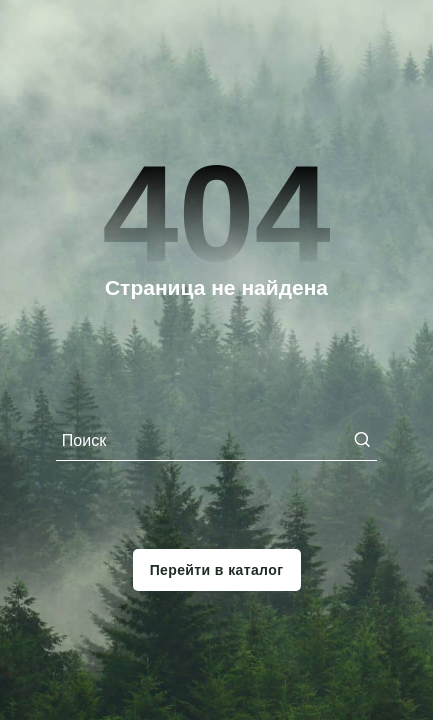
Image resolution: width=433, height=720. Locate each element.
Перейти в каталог (217, 570)
